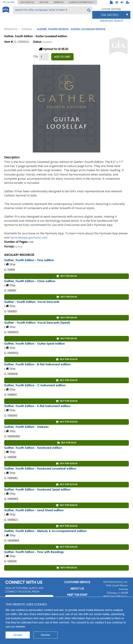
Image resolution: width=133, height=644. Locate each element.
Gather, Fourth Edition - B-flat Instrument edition (37, 364)
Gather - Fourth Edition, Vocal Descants (32, 302)
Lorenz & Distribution (82, 2)
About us (77, 589)
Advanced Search (111, 21)
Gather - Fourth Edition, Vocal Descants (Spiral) (37, 323)
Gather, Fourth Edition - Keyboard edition (33, 448)
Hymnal (27, 29)
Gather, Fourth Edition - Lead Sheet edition (34, 510)
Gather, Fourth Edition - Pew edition (29, 260)
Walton (44, 2)
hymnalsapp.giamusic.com (29, 237)
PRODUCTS (11, 29)
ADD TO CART (62, 57)
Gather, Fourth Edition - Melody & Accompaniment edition (45, 531)
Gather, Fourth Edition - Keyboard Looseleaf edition (40, 468)
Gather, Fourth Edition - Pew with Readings (34, 552)
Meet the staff (77, 595)
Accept (18, 635)
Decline (45, 635)
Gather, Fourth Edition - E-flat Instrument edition (37, 406)
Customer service (77, 582)
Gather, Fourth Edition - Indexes (26, 427)
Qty (36, 56)
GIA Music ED (27, 2)
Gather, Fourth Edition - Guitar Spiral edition (34, 343)
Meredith (59, 2)
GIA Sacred (9, 2)
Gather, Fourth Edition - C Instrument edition (35, 385)
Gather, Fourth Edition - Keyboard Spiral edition (37, 489)
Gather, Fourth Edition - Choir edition (30, 281)
